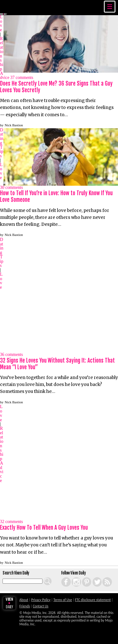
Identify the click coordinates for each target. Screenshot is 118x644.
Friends (25, 606)
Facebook (63, 577)
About (24, 600)
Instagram (73, 577)
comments (22, 78)
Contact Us (40, 606)
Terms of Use (63, 600)
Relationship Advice (2, 454)
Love (1, 23)
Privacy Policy (41, 600)
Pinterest (83, 577)
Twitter (93, 577)
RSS (103, 577)
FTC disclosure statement (93, 600)
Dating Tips (2, 143)
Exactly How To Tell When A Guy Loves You (44, 528)
